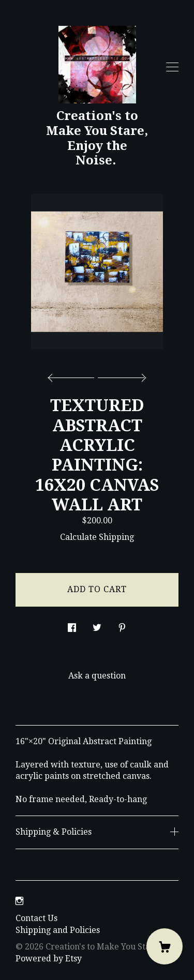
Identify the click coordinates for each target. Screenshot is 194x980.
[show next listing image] (121, 375)
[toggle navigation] (172, 67)
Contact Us (36, 918)
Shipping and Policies (58, 930)
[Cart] (165, 946)
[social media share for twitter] (97, 625)
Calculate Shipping (97, 537)
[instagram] (19, 902)
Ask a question (97, 676)
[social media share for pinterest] (122, 625)
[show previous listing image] (73, 375)
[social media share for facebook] (72, 625)
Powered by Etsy (49, 959)
